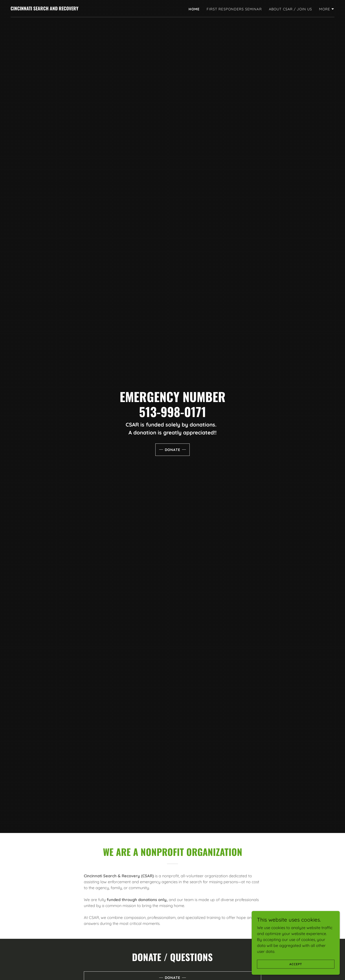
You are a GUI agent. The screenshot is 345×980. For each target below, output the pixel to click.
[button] (327, 9)
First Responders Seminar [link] (234, 9)
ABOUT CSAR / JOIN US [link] (291, 9)
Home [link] (194, 9)
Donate (172, 450)
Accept (296, 964)
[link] (44, 9)
